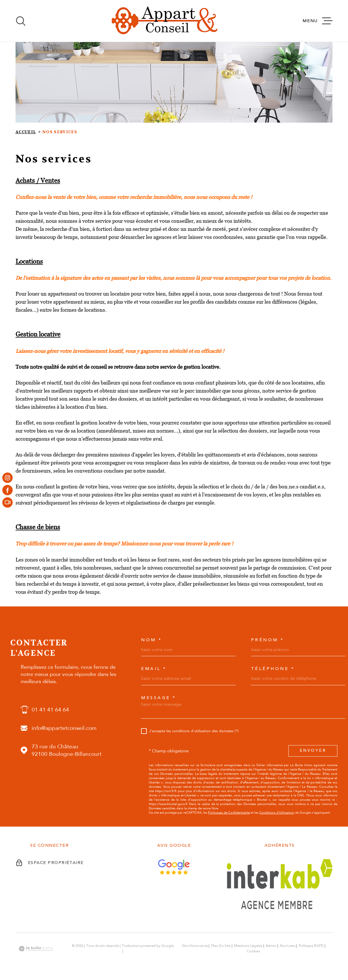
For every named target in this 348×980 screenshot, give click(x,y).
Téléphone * (273, 669)
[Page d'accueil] (164, 21)
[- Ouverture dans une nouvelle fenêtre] (7, 503)
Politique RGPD (311, 946)
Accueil (26, 132)
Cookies (253, 952)
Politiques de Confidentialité (229, 813)
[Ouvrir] (21, 21)
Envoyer (313, 751)
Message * (159, 698)
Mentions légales (248, 946)
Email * (154, 669)
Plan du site (221, 946)
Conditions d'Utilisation (277, 813)
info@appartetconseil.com (64, 728)
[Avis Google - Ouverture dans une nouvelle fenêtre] (174, 867)
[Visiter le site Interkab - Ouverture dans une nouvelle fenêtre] (280, 884)
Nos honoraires (195, 946)
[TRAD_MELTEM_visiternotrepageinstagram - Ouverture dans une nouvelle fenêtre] (7, 477)
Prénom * (268, 640)
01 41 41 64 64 (50, 710)
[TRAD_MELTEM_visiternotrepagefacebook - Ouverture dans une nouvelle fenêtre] (7, 490)
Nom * (152, 640)
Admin (271, 946)
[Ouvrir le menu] (317, 21)
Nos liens (288, 946)
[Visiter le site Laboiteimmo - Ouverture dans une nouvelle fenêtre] (36, 949)
